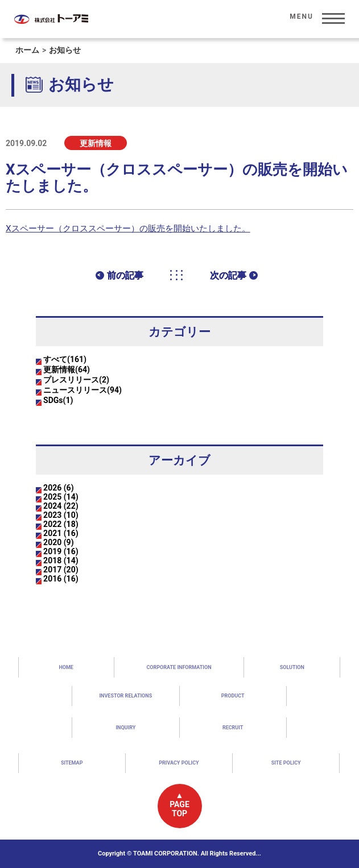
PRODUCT (233, 696)
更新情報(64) (67, 369)
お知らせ (65, 50)
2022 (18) (61, 524)
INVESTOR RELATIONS (125, 696)
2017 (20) (61, 570)
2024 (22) (61, 506)
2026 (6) (58, 488)
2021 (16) (61, 533)
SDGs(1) (58, 400)
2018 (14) (61, 560)
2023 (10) (61, 515)
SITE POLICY (286, 763)
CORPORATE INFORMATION (179, 667)
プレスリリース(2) (76, 380)
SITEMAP (72, 763)
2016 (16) (61, 579)
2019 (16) (61, 551)
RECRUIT (233, 728)
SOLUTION (292, 667)
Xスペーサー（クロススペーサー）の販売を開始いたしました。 (128, 229)
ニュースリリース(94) (82, 390)
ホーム (27, 50)
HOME (66, 667)
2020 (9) (58, 542)
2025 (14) (61, 497)
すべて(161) (65, 359)
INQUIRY (125, 728)
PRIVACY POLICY (179, 763)
